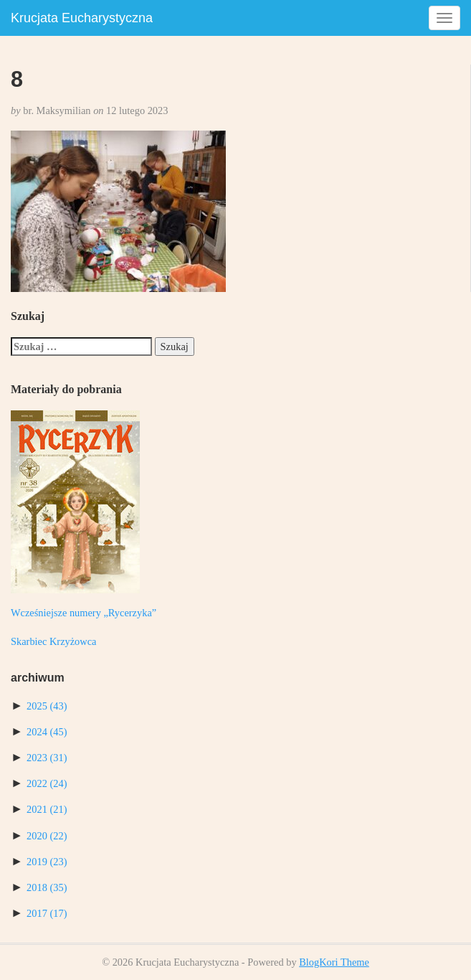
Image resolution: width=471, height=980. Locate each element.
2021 (47, 809)
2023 (47, 758)
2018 (47, 887)
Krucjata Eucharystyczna (82, 18)
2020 (47, 836)
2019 (47, 862)
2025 (47, 706)
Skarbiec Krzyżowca (53, 641)
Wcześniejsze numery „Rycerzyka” (84, 613)
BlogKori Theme (334, 962)
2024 (47, 732)
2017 (47, 913)
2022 (47, 783)
